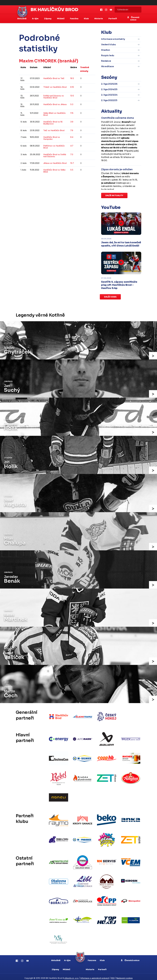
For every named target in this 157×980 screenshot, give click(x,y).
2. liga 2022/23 (109, 100)
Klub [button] (87, 19)
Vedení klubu (108, 45)
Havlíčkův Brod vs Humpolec (52, 138)
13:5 (72, 96)
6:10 (72, 87)
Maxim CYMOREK (38, 61)
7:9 (72, 130)
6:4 (72, 137)
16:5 (72, 78)
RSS (113, 975)
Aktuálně (56, 958)
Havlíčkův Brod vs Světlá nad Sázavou (55, 155)
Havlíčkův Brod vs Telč (54, 78)
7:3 (72, 154)
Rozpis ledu (108, 55)
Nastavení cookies (125, 975)
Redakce (106, 61)
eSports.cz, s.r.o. (72, 975)
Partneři (113, 19)
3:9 (72, 122)
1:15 (72, 113)
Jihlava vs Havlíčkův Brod (55, 163)
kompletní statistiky (79, 180)
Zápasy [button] (48, 19)
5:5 (72, 170)
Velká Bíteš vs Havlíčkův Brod (54, 114)
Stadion (106, 50)
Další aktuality (114, 195)
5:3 (72, 104)
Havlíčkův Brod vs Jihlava (55, 104)
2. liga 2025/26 (109, 84)
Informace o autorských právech (95, 975)
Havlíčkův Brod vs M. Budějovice (53, 123)
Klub (102, 958)
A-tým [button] (35, 19)
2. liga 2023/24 (109, 95)
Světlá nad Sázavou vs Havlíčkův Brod (54, 97)
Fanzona (92, 958)
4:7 (72, 146)
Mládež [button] (61, 19)
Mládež (66, 967)
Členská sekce (133, 19)
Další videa (110, 297)
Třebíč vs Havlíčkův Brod (55, 87)
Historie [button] (99, 19)
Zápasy (55, 967)
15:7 (72, 163)
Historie (90, 967)
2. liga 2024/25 (109, 89)
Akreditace (107, 66)
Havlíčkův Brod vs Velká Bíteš (54, 171)
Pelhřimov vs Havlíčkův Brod (54, 147)
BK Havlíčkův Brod (54, 10)
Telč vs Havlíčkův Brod (54, 130)
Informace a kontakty (113, 39)
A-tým (67, 958)
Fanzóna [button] (74, 19)
